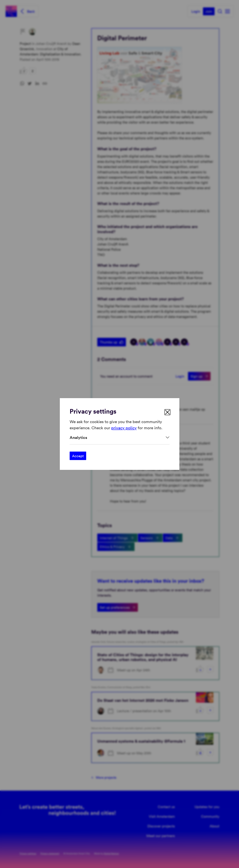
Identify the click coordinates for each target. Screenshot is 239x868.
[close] (167, 412)
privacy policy (124, 427)
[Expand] (120, 437)
